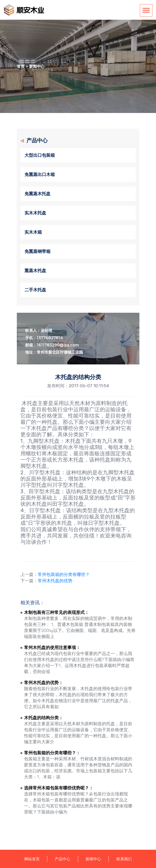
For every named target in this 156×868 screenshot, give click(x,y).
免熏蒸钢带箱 (37, 251)
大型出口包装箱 (40, 155)
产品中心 (62, 859)
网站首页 (32, 859)
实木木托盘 (35, 213)
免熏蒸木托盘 (37, 194)
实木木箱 (33, 232)
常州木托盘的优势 (55, 581)
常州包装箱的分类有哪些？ (64, 575)
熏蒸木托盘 (35, 271)
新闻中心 (37, 66)
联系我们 (124, 859)
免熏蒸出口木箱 (40, 175)
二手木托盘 (35, 290)
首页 (21, 66)
